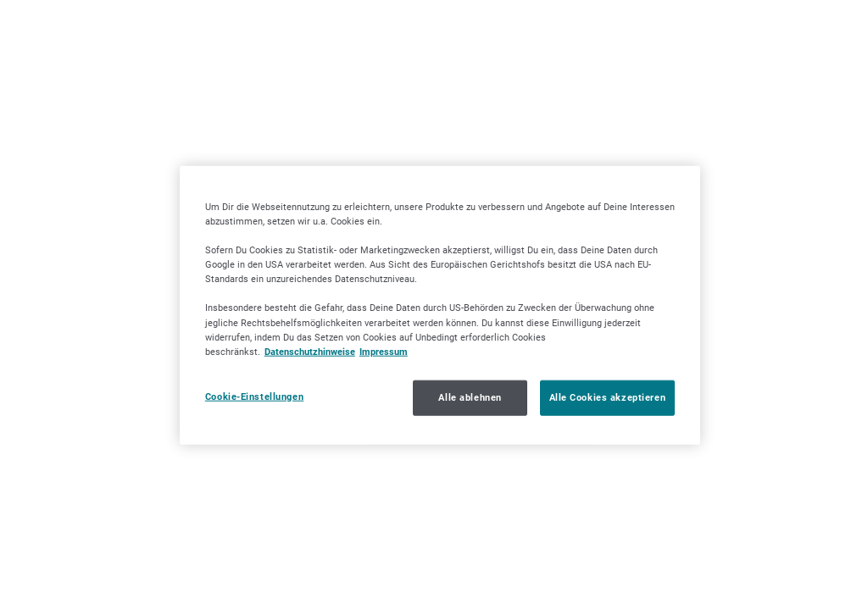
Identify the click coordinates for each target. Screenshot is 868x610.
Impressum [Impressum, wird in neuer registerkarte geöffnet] (384, 351)
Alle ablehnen (470, 396)
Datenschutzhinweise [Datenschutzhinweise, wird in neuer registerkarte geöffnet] (310, 351)
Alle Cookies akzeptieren (608, 396)
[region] (440, 305)
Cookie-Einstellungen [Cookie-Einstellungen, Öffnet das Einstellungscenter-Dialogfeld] (254, 396)
